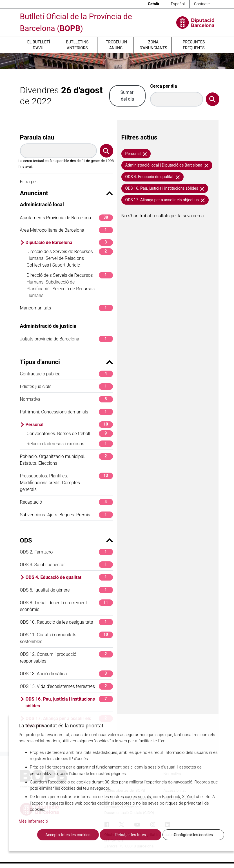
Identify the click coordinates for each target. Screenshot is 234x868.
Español (178, 4)
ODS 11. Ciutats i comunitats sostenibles (66, 638)
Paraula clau (37, 137)
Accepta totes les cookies (68, 835)
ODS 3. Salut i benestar (66, 565)
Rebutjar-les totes (131, 835)
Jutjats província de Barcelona (66, 339)
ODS (66, 540)
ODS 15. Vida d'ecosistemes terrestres (66, 686)
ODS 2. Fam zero (66, 552)
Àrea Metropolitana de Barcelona (66, 230)
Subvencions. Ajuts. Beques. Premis (66, 515)
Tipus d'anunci (66, 362)
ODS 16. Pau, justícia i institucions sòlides (69, 702)
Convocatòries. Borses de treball (70, 434)
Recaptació (66, 502)
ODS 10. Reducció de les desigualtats (66, 622)
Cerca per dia (163, 86)
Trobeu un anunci (116, 45)
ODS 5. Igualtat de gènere (66, 590)
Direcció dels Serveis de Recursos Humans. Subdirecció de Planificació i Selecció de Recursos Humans (70, 285)
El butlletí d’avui (39, 45)
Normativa (66, 399)
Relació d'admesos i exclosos (70, 444)
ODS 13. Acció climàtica (66, 674)
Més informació (33, 821)
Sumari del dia (127, 96)
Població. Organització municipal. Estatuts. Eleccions (66, 460)
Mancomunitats (66, 308)
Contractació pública (66, 374)
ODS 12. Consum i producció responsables (66, 657)
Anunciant (66, 193)
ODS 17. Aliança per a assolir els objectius (165, 200)
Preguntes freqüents (194, 45)
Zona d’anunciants (153, 45)
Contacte (202, 4)
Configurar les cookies (193, 835)
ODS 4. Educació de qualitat (69, 577)
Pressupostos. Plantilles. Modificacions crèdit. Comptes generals (66, 482)
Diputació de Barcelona (69, 243)
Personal (69, 425)
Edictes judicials (66, 387)
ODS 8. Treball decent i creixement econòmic (66, 606)
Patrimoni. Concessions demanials (66, 412)
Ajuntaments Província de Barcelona (66, 218)
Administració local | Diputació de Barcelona (167, 165)
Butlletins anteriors (77, 45)
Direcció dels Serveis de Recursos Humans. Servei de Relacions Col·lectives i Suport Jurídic (70, 258)
